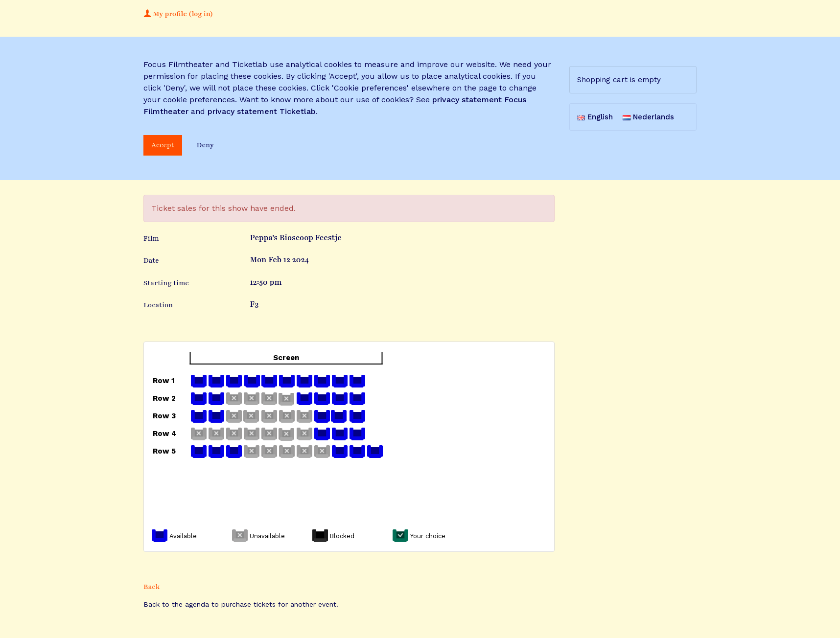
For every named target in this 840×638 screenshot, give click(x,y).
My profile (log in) (178, 14)
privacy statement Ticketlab (262, 111)
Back (152, 587)
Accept (163, 145)
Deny (205, 145)
